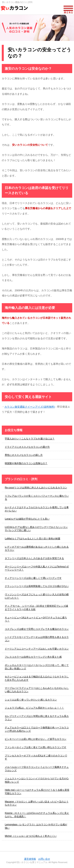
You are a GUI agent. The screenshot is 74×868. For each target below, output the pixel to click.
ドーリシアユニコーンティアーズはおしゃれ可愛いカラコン (37, 649)
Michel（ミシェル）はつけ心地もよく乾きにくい (31, 836)
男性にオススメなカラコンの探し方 (24, 455)
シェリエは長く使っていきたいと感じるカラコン (31, 700)
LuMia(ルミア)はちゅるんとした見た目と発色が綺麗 (32, 539)
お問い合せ (44, 859)
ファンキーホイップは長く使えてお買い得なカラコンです (36, 747)
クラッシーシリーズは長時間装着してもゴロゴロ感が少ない (37, 586)
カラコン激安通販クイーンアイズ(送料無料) (30, 407)
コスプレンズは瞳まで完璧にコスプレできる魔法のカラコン (37, 629)
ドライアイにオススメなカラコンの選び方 (27, 447)
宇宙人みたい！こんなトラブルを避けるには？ (30, 439)
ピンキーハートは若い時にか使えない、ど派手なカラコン (36, 739)
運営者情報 (30, 859)
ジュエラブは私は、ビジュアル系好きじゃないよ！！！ (34, 708)
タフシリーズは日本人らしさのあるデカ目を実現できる (34, 558)
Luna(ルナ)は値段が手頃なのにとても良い (27, 519)
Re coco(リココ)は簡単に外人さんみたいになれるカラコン (36, 488)
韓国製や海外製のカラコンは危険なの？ (26, 463)
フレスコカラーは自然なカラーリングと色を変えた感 (33, 657)
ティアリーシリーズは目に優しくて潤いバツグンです (33, 578)
